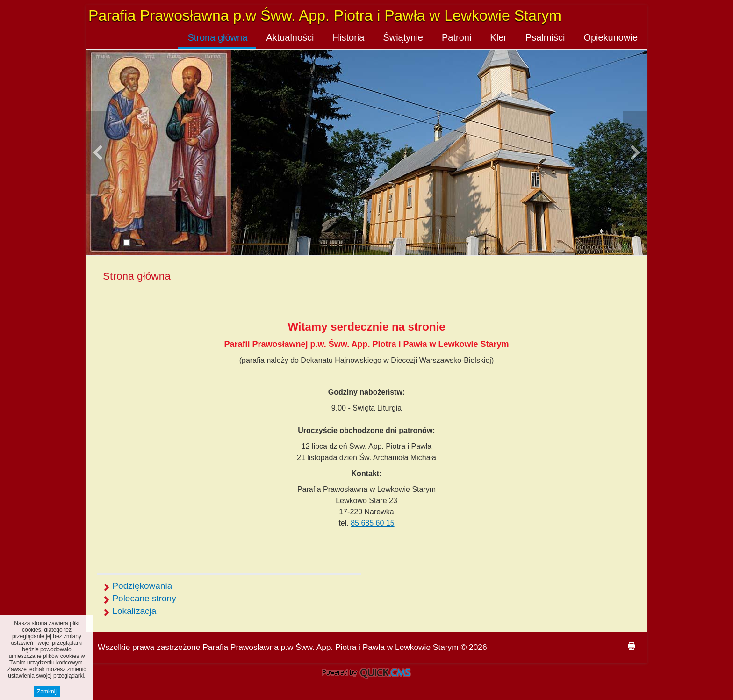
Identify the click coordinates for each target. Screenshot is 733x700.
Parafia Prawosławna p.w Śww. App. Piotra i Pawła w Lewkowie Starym (325, 15)
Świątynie (403, 37)
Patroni (456, 37)
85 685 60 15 (372, 523)
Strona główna (217, 37)
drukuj (632, 646)
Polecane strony (144, 598)
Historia (349, 37)
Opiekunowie (611, 37)
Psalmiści (545, 37)
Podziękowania (142, 586)
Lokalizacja (134, 611)
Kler (498, 37)
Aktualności (290, 37)
